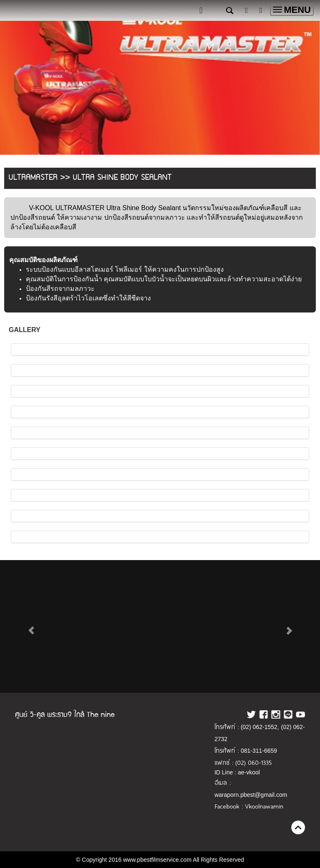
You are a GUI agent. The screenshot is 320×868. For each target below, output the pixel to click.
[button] (31, 626)
